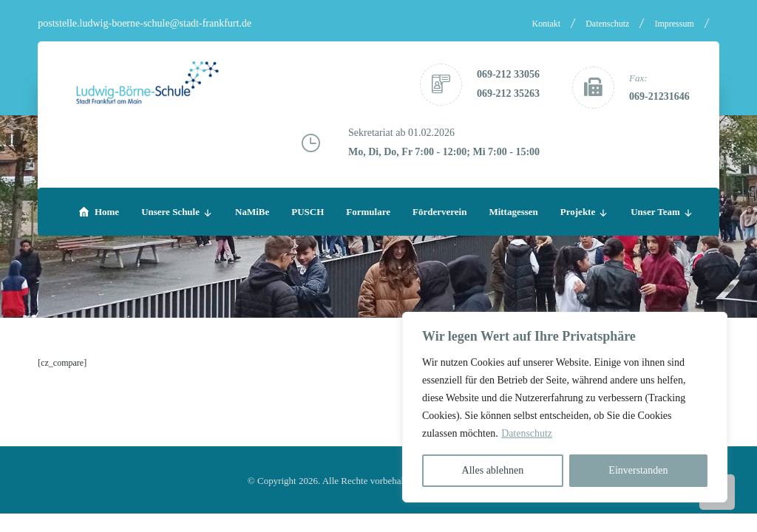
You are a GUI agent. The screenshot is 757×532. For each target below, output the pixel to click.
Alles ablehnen (493, 470)
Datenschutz (527, 433)
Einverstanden (638, 470)
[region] (565, 407)
